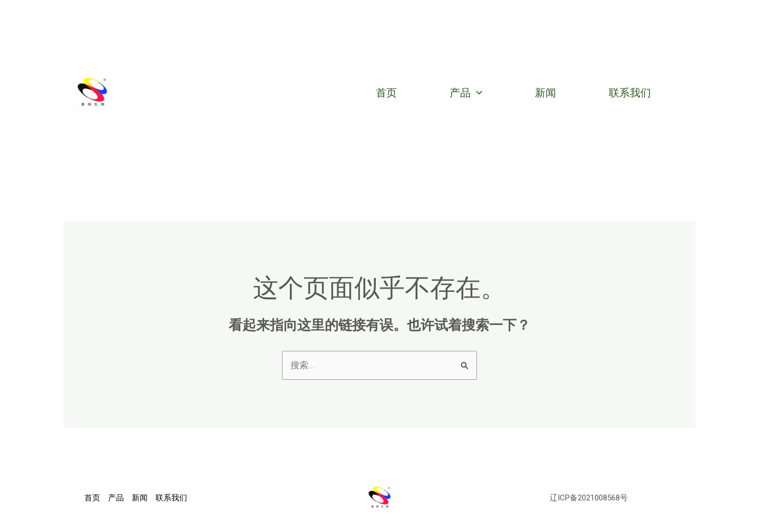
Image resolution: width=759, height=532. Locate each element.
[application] (476, 93)
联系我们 (630, 93)
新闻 (546, 93)
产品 (466, 93)
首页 (386, 93)
